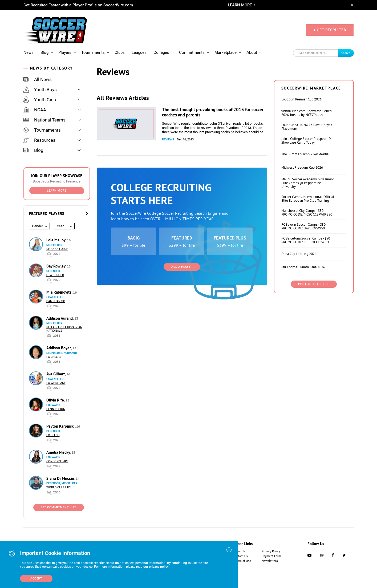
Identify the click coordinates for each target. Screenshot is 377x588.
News (29, 52)
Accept (36, 579)
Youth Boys (40, 90)
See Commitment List (59, 507)
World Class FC (58, 487)
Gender (37, 226)
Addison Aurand (60, 318)
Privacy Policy (271, 551)
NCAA (35, 110)
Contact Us (240, 556)
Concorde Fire (57, 461)
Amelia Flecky (59, 452)
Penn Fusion (56, 409)
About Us (239, 551)
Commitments (192, 52)
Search (346, 53)
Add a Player (182, 267)
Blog (44, 52)
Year (60, 226)
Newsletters (270, 561)
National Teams (44, 120)
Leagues (139, 52)
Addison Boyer (59, 348)
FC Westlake (56, 383)
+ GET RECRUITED (330, 30)
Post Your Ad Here (314, 284)
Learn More (57, 191)
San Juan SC (56, 301)
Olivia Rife (56, 400)
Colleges (161, 52)
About (252, 52)
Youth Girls (40, 100)
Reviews (168, 139)
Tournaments (93, 52)
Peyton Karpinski (61, 426)
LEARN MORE (240, 5)
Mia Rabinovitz (59, 292)
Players (65, 52)
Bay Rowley (56, 266)
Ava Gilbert (56, 374)
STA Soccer (55, 275)
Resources (39, 140)
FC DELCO (53, 435)
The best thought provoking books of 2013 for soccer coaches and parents (213, 112)
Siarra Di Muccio (61, 478)
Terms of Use (242, 561)
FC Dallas (54, 357)
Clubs (120, 52)
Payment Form (271, 556)
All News (38, 79)
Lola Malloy (56, 240)
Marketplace (226, 52)
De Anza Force (57, 249)
